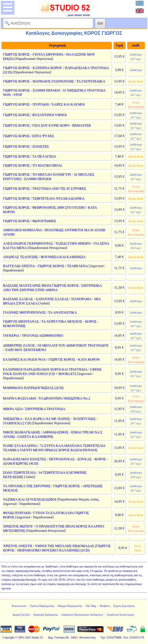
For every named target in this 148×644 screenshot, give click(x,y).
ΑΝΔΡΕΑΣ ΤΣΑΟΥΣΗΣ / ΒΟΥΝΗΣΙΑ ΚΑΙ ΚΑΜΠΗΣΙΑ (44, 257)
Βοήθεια (105, 606)
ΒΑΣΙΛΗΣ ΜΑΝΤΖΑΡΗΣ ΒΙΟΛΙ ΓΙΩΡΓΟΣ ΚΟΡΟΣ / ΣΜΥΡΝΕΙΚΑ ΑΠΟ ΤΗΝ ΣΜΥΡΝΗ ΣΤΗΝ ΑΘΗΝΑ (52, 288)
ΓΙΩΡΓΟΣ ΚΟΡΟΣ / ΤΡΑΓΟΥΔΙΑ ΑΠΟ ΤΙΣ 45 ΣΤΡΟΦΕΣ (45, 188)
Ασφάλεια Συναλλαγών (120, 615)
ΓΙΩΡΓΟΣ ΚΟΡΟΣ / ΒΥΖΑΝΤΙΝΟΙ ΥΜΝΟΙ (35, 115)
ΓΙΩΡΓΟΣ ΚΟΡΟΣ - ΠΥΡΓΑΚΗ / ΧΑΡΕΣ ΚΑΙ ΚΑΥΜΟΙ (44, 104)
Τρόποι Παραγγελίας (42, 606)
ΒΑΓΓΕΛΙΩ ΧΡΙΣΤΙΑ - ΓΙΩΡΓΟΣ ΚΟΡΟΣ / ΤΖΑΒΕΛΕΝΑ (45, 266)
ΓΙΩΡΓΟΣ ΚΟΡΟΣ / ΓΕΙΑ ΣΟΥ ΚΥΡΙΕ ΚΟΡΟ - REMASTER (47, 125)
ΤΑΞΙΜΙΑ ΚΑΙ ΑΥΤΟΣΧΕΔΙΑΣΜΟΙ (29, 499)
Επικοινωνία (19, 606)
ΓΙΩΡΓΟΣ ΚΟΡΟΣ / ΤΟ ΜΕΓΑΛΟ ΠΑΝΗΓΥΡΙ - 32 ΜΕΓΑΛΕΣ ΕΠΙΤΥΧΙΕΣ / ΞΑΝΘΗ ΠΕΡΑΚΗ (49, 177)
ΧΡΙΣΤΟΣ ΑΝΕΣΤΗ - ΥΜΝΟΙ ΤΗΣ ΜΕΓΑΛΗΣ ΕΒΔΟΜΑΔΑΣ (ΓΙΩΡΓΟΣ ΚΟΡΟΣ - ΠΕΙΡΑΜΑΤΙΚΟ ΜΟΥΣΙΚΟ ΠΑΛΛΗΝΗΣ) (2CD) (57, 548)
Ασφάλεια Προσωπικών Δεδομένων (82, 615)
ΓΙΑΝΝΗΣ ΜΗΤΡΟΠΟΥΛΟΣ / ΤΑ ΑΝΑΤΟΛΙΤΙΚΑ (40, 312)
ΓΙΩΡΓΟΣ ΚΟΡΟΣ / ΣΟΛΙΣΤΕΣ (26, 146)
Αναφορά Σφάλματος (46, 615)
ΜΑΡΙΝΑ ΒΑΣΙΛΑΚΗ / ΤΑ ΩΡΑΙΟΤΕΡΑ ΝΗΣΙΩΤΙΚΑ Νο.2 (47, 398)
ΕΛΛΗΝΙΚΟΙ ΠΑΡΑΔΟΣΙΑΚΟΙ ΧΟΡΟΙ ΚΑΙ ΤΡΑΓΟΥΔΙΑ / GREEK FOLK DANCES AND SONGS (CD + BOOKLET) (52, 372)
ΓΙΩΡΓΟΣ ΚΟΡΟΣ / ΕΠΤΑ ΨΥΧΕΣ (28, 136)
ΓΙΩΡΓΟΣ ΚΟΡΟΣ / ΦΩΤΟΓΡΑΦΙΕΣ (30, 221)
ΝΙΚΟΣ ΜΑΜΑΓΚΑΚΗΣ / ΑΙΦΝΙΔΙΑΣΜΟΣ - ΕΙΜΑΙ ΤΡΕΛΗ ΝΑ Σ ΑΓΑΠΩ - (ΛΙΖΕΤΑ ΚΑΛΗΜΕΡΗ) (53, 434)
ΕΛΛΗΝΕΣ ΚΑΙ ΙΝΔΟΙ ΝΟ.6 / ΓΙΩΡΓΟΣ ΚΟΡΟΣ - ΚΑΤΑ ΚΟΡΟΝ (51, 359)
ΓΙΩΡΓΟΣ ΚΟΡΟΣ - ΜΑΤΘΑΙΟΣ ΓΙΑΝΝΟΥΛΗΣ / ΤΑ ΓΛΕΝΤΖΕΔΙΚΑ (54, 81)
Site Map (91, 606)
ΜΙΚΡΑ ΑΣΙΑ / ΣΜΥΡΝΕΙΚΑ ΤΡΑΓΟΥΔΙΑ (34, 409)
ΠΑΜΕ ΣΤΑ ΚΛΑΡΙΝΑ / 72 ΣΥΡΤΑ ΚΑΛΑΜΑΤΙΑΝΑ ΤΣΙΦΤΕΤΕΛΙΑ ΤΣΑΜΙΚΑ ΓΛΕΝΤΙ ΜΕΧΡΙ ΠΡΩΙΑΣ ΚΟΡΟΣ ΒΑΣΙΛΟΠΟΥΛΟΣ (54, 448)
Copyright (9, 637)
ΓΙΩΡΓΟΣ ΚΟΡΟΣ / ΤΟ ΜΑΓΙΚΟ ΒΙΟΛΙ (32, 165)
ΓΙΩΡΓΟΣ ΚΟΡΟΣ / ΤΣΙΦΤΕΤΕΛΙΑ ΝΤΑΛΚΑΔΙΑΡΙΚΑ (44, 198)
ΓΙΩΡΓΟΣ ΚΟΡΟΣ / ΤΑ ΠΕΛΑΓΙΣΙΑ (29, 156)
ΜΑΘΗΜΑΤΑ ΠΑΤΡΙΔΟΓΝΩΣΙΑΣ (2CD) (33, 388)
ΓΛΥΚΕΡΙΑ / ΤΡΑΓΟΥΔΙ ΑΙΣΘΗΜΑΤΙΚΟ (33, 335)
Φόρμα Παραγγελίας (70, 606)
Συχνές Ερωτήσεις (124, 606)
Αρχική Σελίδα (21, 615)
